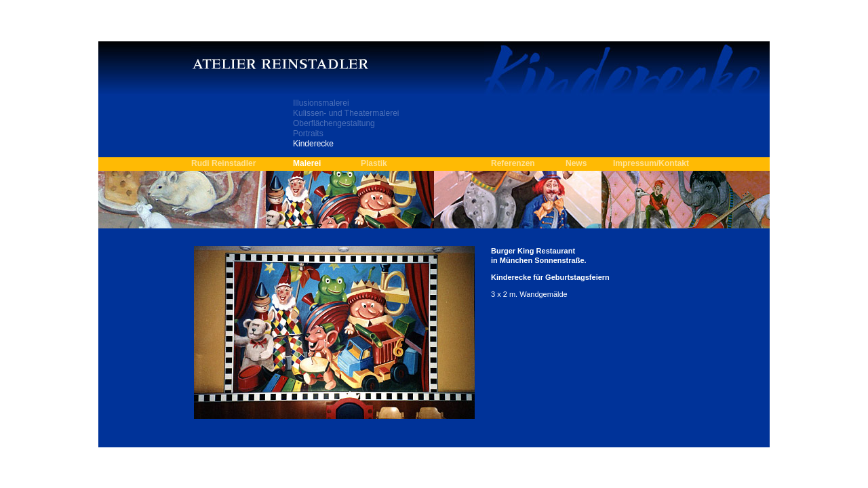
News (576, 163)
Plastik (374, 163)
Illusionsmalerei (321, 103)
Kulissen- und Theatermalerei (346, 113)
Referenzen (513, 163)
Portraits (308, 134)
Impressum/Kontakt (651, 163)
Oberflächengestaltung (334, 123)
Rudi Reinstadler (223, 163)
